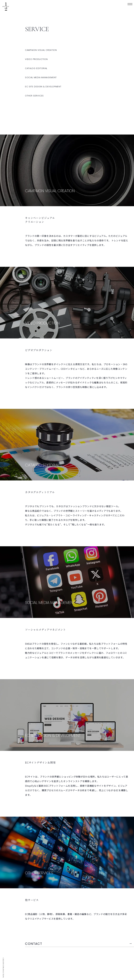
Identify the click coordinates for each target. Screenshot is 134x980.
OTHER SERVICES (34, 96)
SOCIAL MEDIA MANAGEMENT (41, 77)
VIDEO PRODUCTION (36, 59)
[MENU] (130, 4)
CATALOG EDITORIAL (36, 68)
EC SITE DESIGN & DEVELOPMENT (43, 87)
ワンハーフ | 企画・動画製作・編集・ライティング (6, 7)
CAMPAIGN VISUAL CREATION (41, 50)
